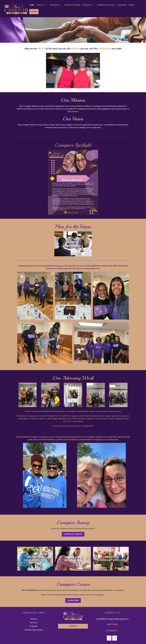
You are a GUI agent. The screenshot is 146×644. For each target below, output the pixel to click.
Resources (57, 5)
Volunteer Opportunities (34, 630)
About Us (43, 5)
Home (32, 5)
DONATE (73, 626)
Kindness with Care (106, 5)
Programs (89, 5)
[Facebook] (109, 638)
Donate (34, 12)
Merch (132, 5)
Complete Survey (73, 534)
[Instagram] (115, 638)
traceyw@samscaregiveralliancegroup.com (112, 619)
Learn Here (73, 600)
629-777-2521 (112, 624)
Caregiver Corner (72, 5)
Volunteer (122, 5)
